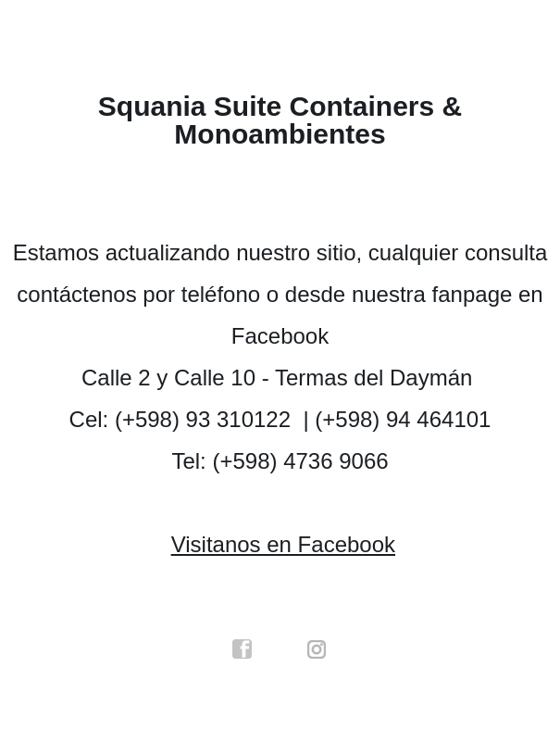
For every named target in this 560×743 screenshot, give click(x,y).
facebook (243, 649)
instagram (317, 649)
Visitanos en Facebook (283, 544)
